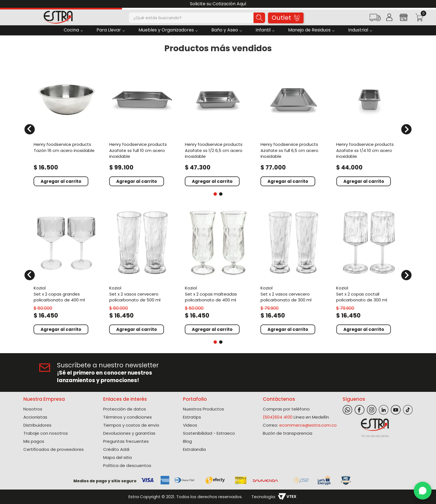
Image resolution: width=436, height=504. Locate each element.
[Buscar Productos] (259, 18)
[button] (375, 19)
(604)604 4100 (278, 417)
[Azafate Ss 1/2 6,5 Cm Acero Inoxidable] (218, 126)
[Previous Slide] (6, 4)
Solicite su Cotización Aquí (218, 4)
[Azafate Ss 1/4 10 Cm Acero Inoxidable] (369, 126)
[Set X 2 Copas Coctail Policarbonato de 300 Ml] (369, 271)
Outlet (286, 18)
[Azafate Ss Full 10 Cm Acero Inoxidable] (142, 126)
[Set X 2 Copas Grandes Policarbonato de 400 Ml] (67, 271)
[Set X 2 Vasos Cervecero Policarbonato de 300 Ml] (294, 271)
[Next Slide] (430, 4)
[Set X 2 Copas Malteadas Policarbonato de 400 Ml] (218, 271)
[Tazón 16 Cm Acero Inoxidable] (67, 126)
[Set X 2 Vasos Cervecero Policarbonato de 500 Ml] (142, 271)
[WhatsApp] (423, 491)
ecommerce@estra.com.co (308, 425)
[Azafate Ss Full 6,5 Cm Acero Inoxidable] (294, 126)
